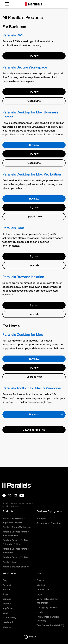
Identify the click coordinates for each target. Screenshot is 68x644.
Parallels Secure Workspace (25, 67)
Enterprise (42, 519)
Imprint (40, 612)
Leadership (8, 622)
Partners (7, 590)
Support (6, 594)
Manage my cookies (47, 608)
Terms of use (43, 590)
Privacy (40, 580)
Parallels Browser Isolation (23, 277)
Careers (6, 627)
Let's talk (34, 265)
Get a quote (34, 101)
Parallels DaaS (14, 228)
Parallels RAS (13, 35)
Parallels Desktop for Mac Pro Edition (32, 174)
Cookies (41, 585)
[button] (34, 637)
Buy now (34, 145)
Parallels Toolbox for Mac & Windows (32, 388)
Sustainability (9, 618)
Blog (5, 580)
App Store (7, 608)
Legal (39, 594)
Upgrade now (34, 217)
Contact (7, 599)
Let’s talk (34, 314)
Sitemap (7, 604)
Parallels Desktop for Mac (23, 335)
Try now (34, 56)
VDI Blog (7, 585)
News (5, 613)
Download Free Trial (34, 430)
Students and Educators (49, 523)
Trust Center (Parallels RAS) (50, 625)
